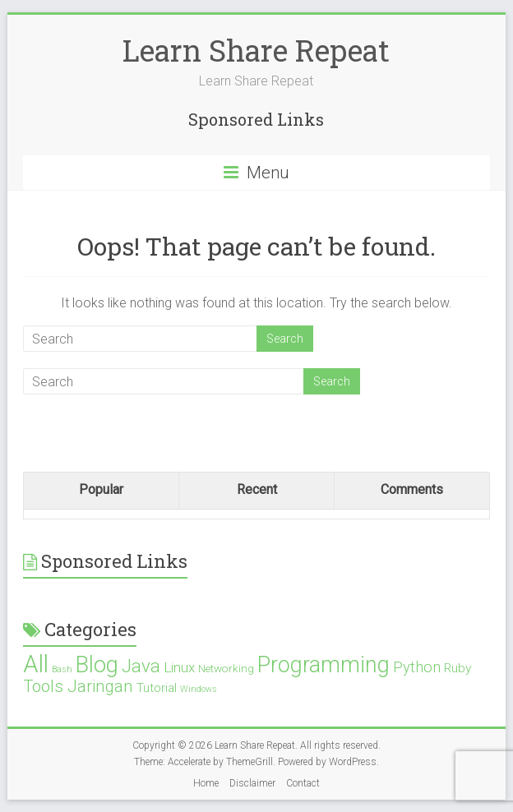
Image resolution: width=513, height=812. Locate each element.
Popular (101, 489)
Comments (412, 489)
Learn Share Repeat (256, 50)
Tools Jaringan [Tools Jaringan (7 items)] (78, 686)
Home (206, 783)
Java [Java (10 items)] (141, 666)
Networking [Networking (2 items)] (226, 668)
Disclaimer (252, 783)
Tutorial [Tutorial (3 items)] (157, 688)
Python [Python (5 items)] (417, 667)
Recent (257, 489)
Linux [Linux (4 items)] (179, 667)
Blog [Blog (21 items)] (97, 665)
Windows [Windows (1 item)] (199, 689)
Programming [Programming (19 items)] (324, 665)
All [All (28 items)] (36, 664)
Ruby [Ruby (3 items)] (458, 668)
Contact (303, 783)
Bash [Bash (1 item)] (62, 669)
